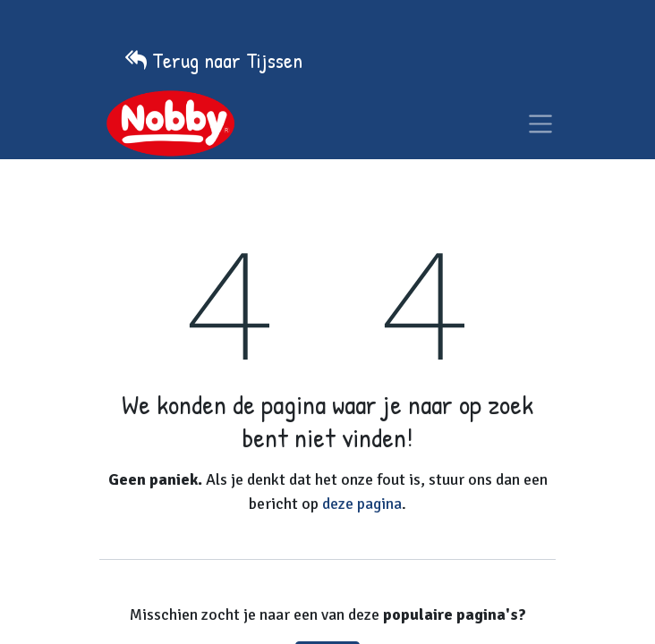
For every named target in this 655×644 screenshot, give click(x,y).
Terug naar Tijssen (227, 60)
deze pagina (362, 504)
